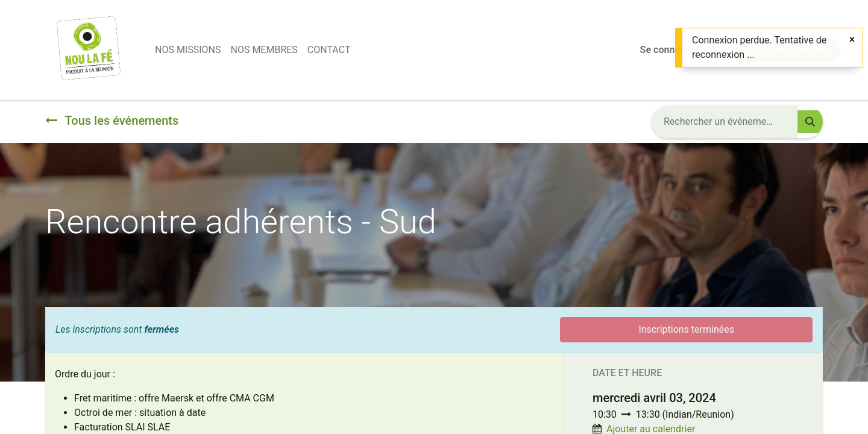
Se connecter (669, 50)
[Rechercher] (810, 122)
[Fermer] (852, 40)
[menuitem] (188, 50)
